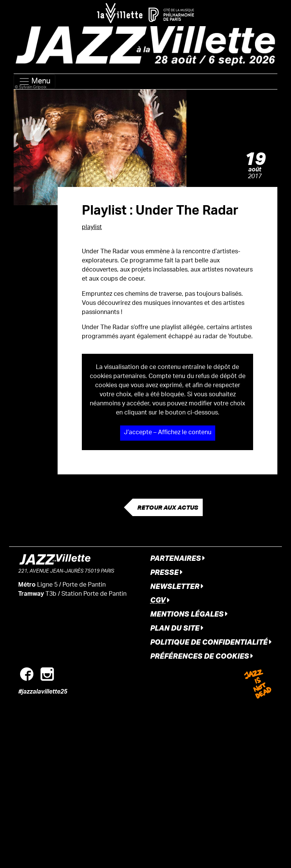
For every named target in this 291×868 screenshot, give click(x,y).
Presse (166, 572)
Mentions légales (189, 614)
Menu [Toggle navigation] (34, 82)
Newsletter (177, 586)
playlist (92, 228)
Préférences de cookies (202, 656)
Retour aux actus (168, 507)
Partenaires (178, 558)
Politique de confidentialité (211, 642)
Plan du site (177, 628)
